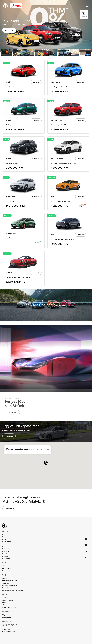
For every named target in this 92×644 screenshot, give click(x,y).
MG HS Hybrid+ (7, 542)
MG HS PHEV (6, 544)
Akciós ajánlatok (7, 566)
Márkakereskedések (18, 449)
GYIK (4, 605)
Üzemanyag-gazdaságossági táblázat (13, 590)
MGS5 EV (5, 556)
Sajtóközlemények (8, 600)
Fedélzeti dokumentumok (10, 586)
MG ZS (4, 534)
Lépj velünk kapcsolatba (9, 615)
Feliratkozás (10, 509)
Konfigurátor (36, 82)
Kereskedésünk (7, 617)
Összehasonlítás (7, 568)
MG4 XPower (6, 554)
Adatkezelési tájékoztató (9, 608)
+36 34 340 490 (7, 629)
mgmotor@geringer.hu (9, 631)
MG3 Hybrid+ (6, 549)
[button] (46, 463)
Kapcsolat (9, 436)
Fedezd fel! (9, 30)
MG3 (4, 547)
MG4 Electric (6, 551)
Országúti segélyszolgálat (10, 581)
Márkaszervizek (40, 449)
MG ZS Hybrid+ (7, 537)
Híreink (4, 603)
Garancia (5, 578)
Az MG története (7, 598)
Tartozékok (5, 583)
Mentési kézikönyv (8, 588)
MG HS (4, 539)
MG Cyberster (6, 559)
